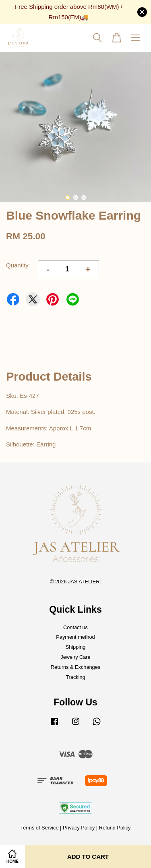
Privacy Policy (79, 828)
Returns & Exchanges (75, 667)
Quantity (17, 265)
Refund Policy (115, 828)
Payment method (75, 637)
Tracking (75, 677)
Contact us (75, 627)
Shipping (76, 647)
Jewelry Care (75, 657)
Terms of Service (40, 828)
